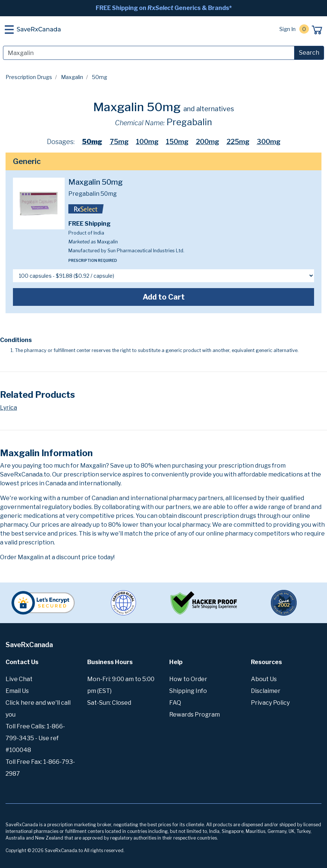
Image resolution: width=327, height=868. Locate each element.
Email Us (17, 691)
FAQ (175, 703)
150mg (177, 142)
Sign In (287, 29)
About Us (264, 679)
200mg (207, 142)
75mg (119, 142)
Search (309, 53)
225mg (238, 142)
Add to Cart (164, 297)
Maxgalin (72, 77)
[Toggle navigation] (9, 30)
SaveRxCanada (39, 29)
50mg (92, 142)
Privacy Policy (270, 703)
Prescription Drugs (29, 77)
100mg (147, 142)
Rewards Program (195, 715)
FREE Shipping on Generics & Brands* (164, 8)
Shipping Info (188, 691)
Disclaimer (266, 691)
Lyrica (8, 408)
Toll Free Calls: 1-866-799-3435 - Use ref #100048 (35, 738)
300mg (269, 142)
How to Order (188, 679)
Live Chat (19, 679)
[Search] (149, 53)
